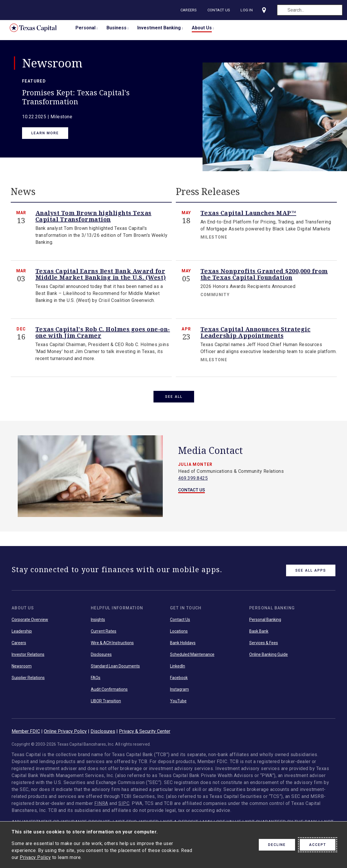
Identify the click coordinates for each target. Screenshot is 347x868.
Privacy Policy (35, 857)
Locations (179, 634)
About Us (202, 28)
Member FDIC (26, 734)
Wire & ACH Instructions (112, 645)
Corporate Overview (30, 622)
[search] (310, 10)
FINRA (101, 806)
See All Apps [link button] (311, 573)
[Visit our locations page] (265, 10)
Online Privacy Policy (65, 734)
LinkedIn (178, 669)
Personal (85, 28)
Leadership (22, 634)
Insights (98, 622)
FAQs (96, 680)
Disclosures (101, 657)
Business (116, 28)
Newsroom (22, 669)
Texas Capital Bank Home (38, 28)
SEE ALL (174, 397)
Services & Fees (264, 645)
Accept (318, 845)
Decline (277, 845)
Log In (247, 10)
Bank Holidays (183, 645)
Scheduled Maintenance (192, 657)
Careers (189, 10)
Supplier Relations (28, 680)
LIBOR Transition (106, 704)
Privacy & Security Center (145, 734)
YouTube (178, 704)
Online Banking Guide (269, 657)
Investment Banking (159, 28)
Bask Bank (259, 634)
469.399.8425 (193, 481)
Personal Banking (265, 622)
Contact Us (219, 10)
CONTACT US (191, 493)
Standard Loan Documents (115, 669)
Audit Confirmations (109, 692)
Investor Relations (28, 657)
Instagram (179, 692)
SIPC (124, 806)
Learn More (45, 133)
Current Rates (104, 634)
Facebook (179, 680)
